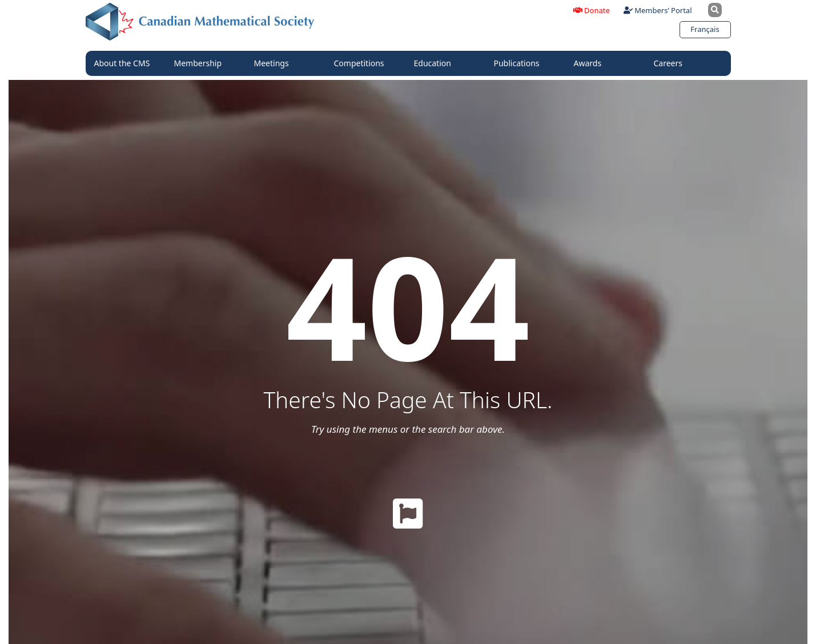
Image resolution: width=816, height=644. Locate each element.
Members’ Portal (658, 10)
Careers (671, 63)
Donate (592, 10)
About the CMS (125, 63)
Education (435, 63)
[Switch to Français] (705, 29)
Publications (520, 63)
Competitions (362, 63)
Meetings (274, 63)
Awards (591, 63)
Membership (201, 63)
